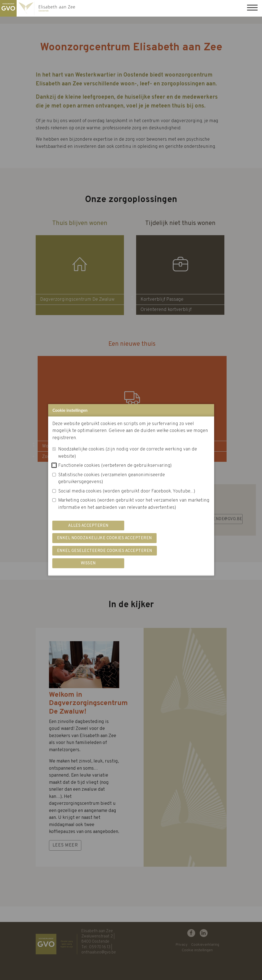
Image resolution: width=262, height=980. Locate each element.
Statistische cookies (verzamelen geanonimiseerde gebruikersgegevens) (111, 479)
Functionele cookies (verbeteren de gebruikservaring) (115, 466)
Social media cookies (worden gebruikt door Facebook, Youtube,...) (127, 491)
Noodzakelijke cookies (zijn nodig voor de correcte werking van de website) (128, 453)
